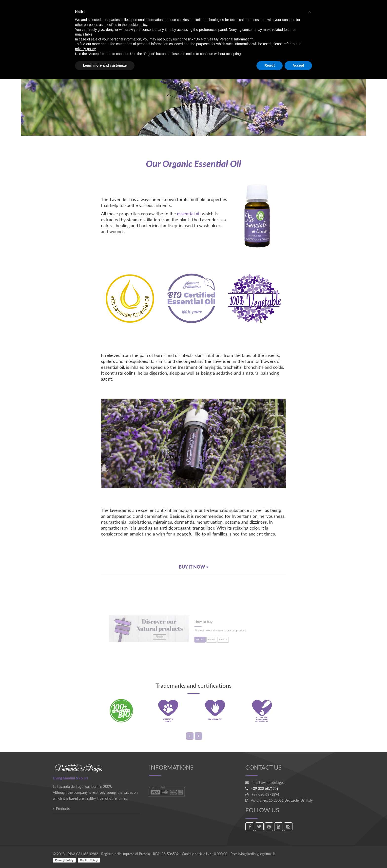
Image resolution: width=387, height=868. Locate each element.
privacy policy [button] (85, 49)
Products (63, 809)
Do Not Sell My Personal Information (223, 39)
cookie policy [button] (137, 25)
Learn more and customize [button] (105, 65)
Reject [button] (270, 65)
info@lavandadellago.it (269, 783)
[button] (310, 12)
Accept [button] (298, 65)
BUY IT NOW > (194, 567)
